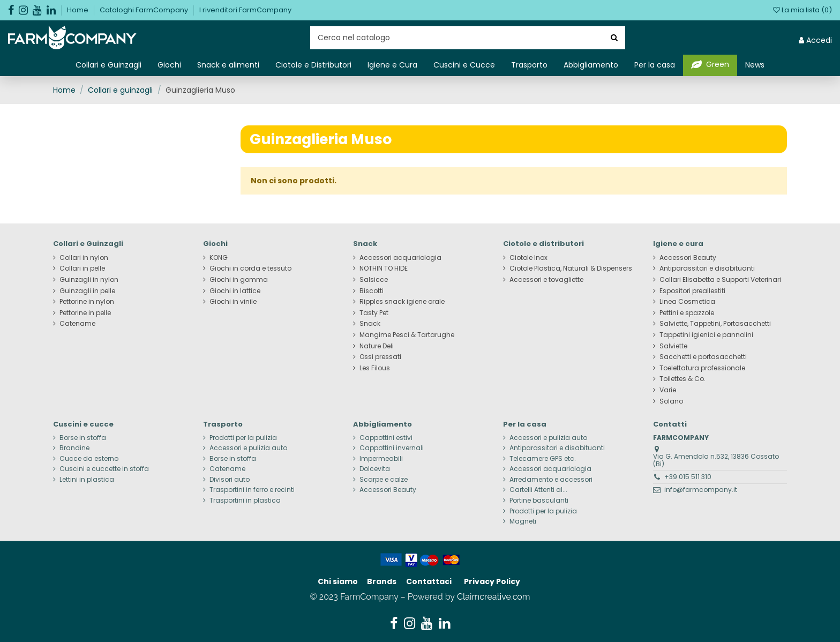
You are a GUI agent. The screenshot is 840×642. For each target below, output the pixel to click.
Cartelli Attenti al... (538, 490)
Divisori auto (230, 480)
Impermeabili (381, 459)
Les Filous (375, 368)
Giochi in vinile (233, 302)
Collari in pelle (82, 268)
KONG (219, 258)
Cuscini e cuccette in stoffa (104, 469)
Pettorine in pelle (85, 313)
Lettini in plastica (87, 480)
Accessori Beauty (688, 258)
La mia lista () (802, 10)
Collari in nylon (84, 258)
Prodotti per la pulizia (243, 438)
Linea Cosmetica (687, 302)
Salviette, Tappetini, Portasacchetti (715, 324)
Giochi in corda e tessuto (250, 268)
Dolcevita (375, 469)
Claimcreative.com (494, 597)
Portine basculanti (539, 501)
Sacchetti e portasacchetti (703, 357)
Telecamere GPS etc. (543, 459)
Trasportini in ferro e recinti (252, 490)
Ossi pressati (380, 357)
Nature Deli (377, 346)
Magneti (523, 521)
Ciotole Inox (528, 258)
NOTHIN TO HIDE (384, 268)
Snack (370, 324)
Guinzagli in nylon (89, 280)
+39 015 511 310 (688, 477)
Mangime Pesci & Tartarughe (407, 335)
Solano (671, 401)
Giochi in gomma (239, 280)
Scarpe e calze (384, 480)
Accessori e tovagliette (546, 280)
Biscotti (372, 291)
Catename (77, 324)
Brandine (74, 448)
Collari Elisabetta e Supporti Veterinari (720, 280)
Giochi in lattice (235, 291)
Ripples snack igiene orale (402, 302)
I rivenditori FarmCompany (245, 10)
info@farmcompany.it (701, 490)
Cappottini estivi (386, 438)
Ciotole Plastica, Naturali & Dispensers (571, 268)
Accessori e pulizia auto (248, 448)
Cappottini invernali (392, 448)
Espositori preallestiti (692, 291)
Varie (668, 390)
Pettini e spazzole (687, 313)
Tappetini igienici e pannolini (706, 335)
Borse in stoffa (83, 438)
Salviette (673, 346)
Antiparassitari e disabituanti (707, 268)
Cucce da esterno (89, 459)
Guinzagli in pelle (87, 291)
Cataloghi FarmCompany (145, 10)
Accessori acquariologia (400, 258)
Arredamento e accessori (551, 480)
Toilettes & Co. (682, 379)
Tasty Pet (374, 313)
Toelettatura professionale (702, 368)
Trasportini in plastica (245, 501)
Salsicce (374, 280)
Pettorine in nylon (87, 302)
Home (78, 10)
